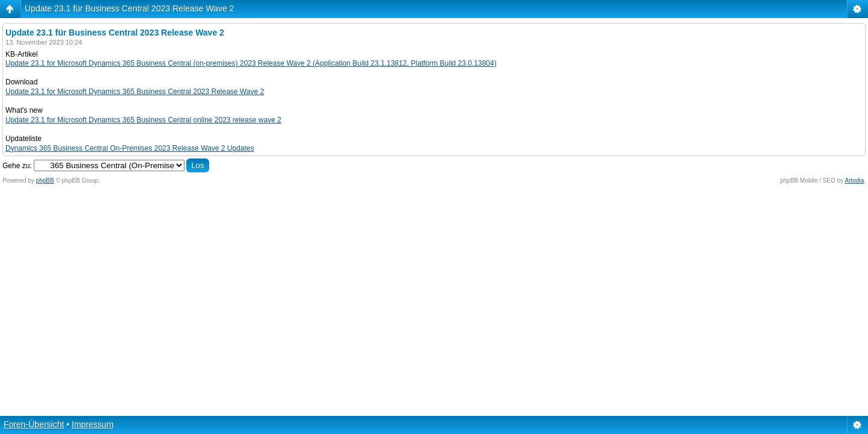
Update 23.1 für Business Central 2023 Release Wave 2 (129, 8)
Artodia (855, 181)
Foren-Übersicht (34, 424)
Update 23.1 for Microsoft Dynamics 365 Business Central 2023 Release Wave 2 (135, 92)
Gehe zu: (17, 166)
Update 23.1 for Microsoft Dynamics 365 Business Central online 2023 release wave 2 (143, 120)
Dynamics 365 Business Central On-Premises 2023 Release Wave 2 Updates (130, 148)
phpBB (45, 181)
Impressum (93, 424)
